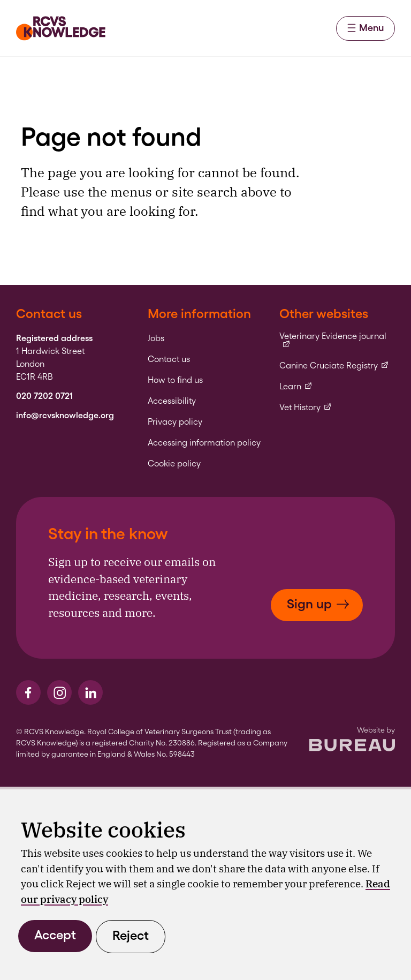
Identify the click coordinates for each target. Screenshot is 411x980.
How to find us (175, 380)
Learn (296, 387)
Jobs (156, 338)
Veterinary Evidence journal (337, 340)
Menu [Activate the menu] (366, 28)
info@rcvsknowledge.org (65, 416)
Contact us (169, 359)
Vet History (306, 408)
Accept (55, 935)
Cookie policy (174, 464)
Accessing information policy (204, 443)
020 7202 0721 (44, 396)
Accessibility (172, 401)
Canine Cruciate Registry (334, 366)
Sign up (318, 604)
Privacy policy (175, 422)
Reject (131, 935)
